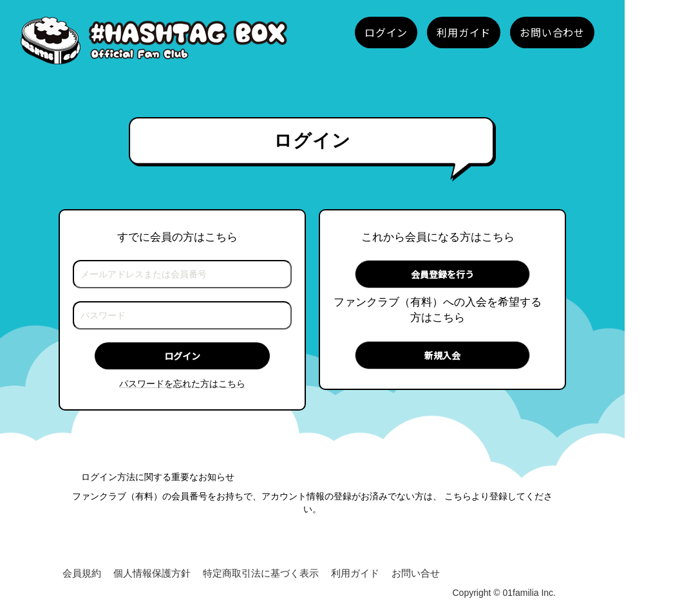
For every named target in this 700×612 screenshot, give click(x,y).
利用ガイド (355, 573)
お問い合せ (416, 573)
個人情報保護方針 (152, 573)
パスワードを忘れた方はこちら (182, 384)
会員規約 (82, 573)
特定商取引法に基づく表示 (261, 573)
